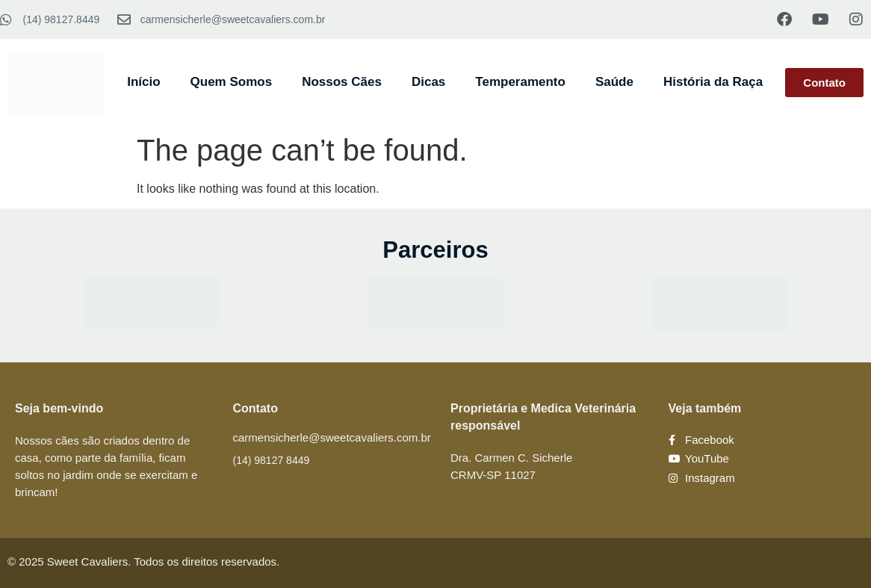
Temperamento (520, 82)
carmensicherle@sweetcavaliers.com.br (332, 437)
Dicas (428, 82)
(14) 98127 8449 (272, 460)
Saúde (614, 82)
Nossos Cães (342, 82)
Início (143, 82)
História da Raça (713, 82)
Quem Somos (232, 82)
